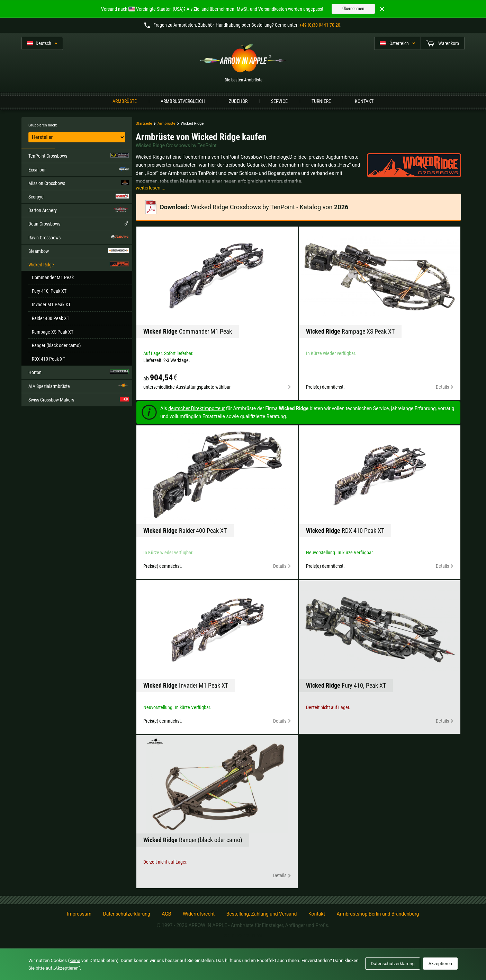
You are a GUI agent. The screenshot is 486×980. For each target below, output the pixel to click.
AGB (166, 914)
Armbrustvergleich (183, 101)
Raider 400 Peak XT (51, 318)
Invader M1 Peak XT (51, 304)
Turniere (321, 101)
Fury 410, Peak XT (49, 291)
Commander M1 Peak (53, 277)
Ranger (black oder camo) (56, 345)
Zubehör (238, 101)
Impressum (79, 914)
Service (279, 101)
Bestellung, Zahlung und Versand (262, 914)
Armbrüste (125, 101)
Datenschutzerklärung (126, 914)
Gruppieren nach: (43, 125)
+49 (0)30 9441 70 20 (320, 25)
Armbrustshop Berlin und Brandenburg (378, 914)
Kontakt (364, 101)
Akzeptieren (440, 964)
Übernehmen (353, 8)
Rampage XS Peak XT (53, 332)
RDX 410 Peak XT (48, 359)
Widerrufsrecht (199, 914)
